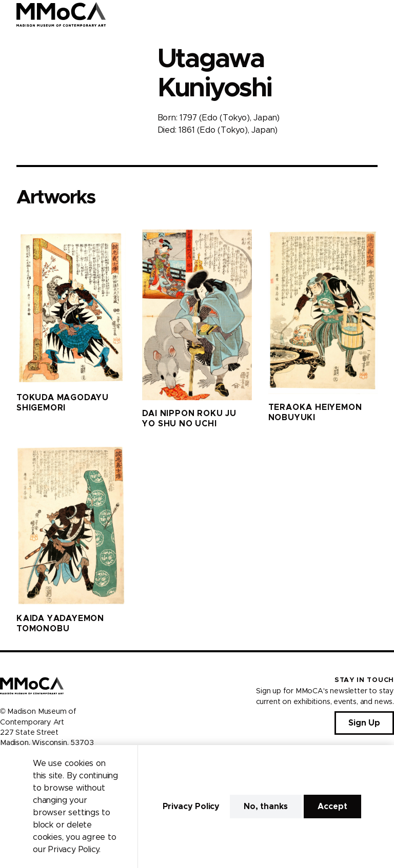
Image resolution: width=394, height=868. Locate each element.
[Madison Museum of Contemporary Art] (61, 14)
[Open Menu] (380, 14)
